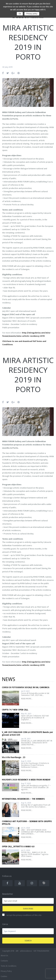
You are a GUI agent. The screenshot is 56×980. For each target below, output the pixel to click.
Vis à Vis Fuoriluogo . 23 (14, 757)
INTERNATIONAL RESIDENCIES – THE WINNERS (23, 799)
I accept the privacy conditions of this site (24, 915)
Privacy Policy (6, 971)
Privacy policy (32, 14)
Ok (20, 14)
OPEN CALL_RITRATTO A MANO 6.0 (18, 847)
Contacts (4, 961)
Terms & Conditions (9, 966)
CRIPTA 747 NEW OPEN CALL (15, 710)
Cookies (4, 976)
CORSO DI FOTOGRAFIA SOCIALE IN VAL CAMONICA (26, 687)
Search (28, 941)
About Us (4, 956)
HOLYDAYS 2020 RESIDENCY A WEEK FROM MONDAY (26, 780)
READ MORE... (27, 699)
